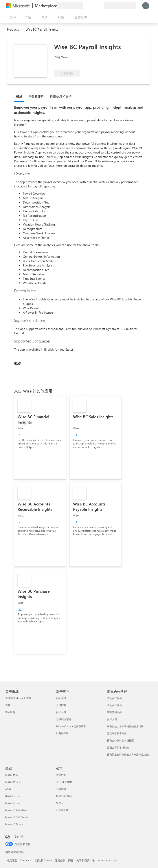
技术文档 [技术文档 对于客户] (61, 712)
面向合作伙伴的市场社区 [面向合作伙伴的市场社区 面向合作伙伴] (120, 740)
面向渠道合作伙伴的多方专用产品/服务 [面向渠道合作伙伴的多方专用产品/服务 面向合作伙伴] (128, 754)
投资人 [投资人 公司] (60, 803)
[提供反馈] (85, 6)
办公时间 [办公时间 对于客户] (61, 698)
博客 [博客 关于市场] (8, 705)
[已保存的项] (96, 6)
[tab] (20, 96)
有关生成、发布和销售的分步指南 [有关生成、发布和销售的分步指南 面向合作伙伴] (125, 726)
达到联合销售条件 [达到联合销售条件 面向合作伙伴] (117, 733)
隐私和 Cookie (44, 860)
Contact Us (26, 860)
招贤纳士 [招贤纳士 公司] (61, 775)
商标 (71, 860)
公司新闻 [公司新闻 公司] (61, 789)
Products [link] (13, 29)
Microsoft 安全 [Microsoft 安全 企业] (13, 782)
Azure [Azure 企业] (8, 789)
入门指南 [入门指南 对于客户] (61, 705)
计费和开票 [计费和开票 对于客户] (62, 733)
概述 (19, 96)
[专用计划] (101, 6)
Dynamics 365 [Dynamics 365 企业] (13, 796)
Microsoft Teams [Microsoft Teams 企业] (14, 824)
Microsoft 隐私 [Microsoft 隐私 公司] (64, 796)
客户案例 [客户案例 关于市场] (10, 712)
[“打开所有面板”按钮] (12, 17)
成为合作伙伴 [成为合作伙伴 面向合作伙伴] (114, 698)
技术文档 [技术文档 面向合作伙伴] (112, 719)
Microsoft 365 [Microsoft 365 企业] (13, 803)
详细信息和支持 (61, 96)
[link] (40, 437)
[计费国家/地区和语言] (120, 6)
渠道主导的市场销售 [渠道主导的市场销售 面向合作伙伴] (118, 747)
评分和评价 (36, 96)
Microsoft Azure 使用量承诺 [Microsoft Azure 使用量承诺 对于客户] (71, 726)
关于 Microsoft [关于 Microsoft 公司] (64, 782)
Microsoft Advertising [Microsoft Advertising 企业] (17, 810)
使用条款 (60, 860)
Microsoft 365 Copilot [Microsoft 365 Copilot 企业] (17, 817)
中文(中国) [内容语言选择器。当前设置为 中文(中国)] (18, 837)
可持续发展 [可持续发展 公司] (62, 810)
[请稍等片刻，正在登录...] (146, 6)
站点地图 (12, 860)
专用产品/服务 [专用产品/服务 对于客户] (64, 719)
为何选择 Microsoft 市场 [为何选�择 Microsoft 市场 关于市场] (18, 698)
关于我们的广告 (86, 860)
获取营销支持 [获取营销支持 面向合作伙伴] (114, 712)
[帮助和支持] (90, 6)
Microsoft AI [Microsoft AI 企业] (12, 775)
